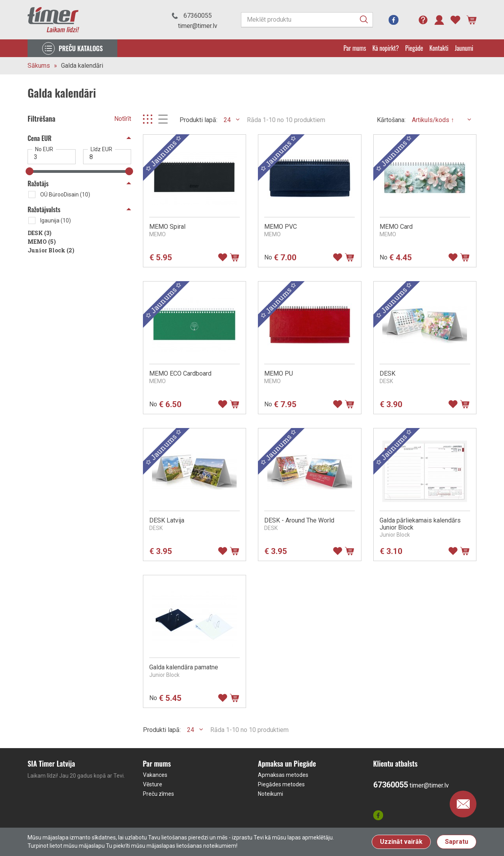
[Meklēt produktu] (307, 20)
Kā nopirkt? (386, 48)
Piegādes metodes (281, 784)
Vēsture (153, 784)
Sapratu (457, 842)
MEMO (42, 242)
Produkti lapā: (198, 120)
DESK (40, 233)
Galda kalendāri (82, 66)
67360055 (198, 16)
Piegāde (414, 48)
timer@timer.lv (198, 26)
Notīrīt (123, 119)
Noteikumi (271, 794)
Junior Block (51, 250)
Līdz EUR (101, 149)
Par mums (355, 48)
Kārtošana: (391, 120)
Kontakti (439, 48)
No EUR (44, 149)
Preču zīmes (158, 794)
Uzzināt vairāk (401, 842)
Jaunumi (464, 48)
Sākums (39, 66)
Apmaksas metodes (283, 775)
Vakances (155, 775)
